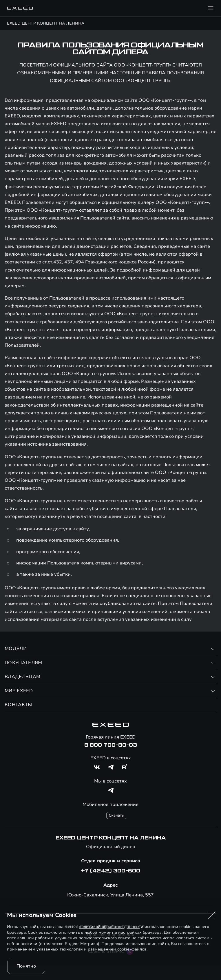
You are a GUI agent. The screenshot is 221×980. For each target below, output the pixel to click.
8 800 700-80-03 (111, 745)
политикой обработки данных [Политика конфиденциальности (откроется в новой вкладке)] (109, 927)
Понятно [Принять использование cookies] (26, 966)
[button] (212, 915)
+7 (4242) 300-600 (110, 871)
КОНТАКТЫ (18, 705)
